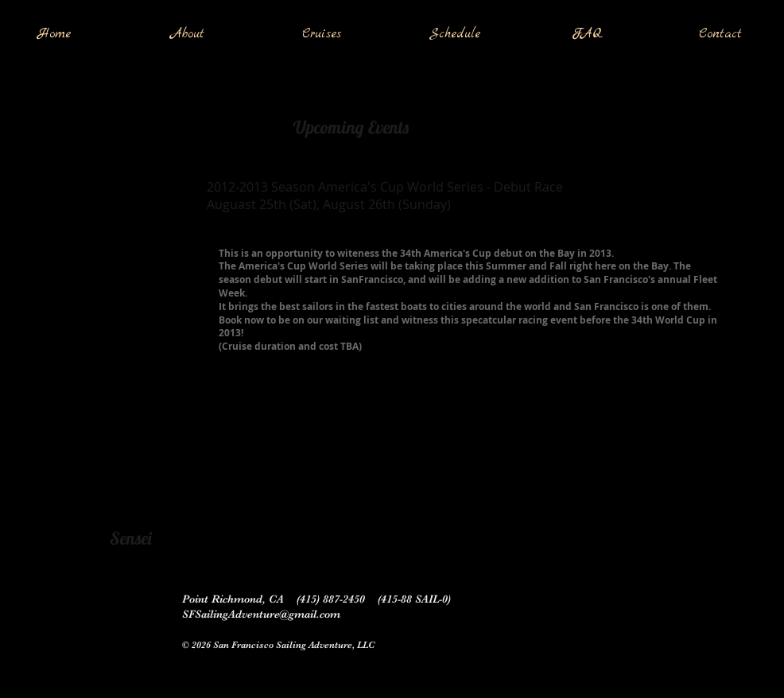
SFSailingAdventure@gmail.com (261, 614)
